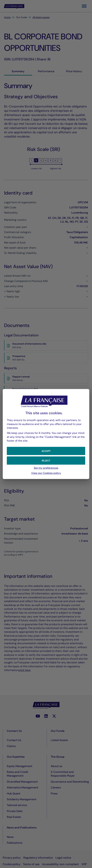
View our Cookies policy (46, 473)
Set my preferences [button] (46, 468)
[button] (46, 451)
